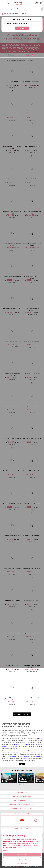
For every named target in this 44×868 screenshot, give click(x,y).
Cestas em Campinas (23, 780)
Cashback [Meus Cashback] (36, 3)
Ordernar (11, 55)
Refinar (30, 55)
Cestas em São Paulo (8, 780)
